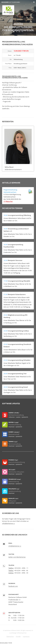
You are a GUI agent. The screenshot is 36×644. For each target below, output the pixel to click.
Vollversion (12, 417)
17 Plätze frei (8, 201)
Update (18, 417)
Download (12, 427)
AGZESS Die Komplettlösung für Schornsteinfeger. (18, 27)
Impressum (26, 636)
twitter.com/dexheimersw (17, 557)
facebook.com (13, 586)
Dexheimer (11, 2)
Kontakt (18, 636)
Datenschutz (10, 636)
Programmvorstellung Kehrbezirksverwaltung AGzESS (15, 77)
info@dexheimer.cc (8, 523)
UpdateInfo (25, 417)
